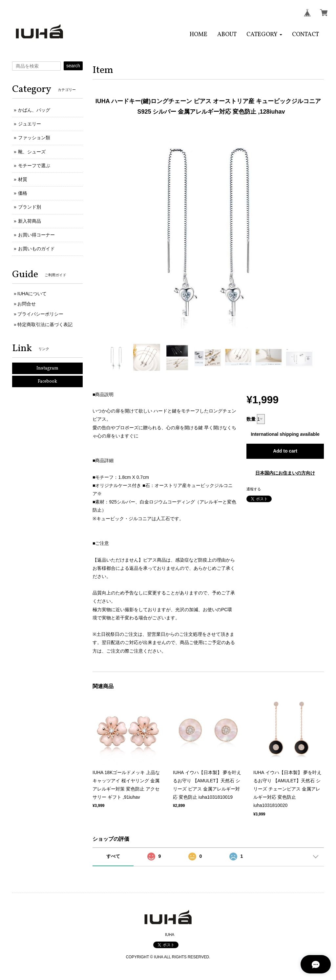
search (73, 66)
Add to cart (285, 451)
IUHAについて (32, 294)
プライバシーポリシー (40, 314)
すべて (113, 856)
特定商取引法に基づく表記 (45, 324)
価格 (23, 193)
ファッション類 (34, 138)
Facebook (47, 381)
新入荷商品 (30, 221)
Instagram (47, 368)
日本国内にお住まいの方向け (285, 473)
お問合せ (27, 304)
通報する (254, 489)
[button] (264, 35)
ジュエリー (30, 124)
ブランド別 (30, 207)
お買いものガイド (36, 249)
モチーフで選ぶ (34, 166)
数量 (251, 419)
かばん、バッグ (34, 110)
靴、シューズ (32, 152)
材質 (23, 179)
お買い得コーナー (36, 235)
